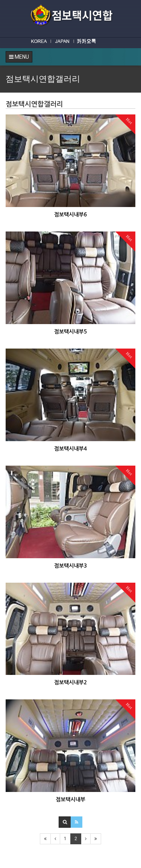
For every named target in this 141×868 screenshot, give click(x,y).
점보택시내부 (70, 799)
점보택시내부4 (70, 449)
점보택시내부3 (70, 566)
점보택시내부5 (70, 332)
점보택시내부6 (70, 215)
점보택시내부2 (70, 682)
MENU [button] (19, 57)
